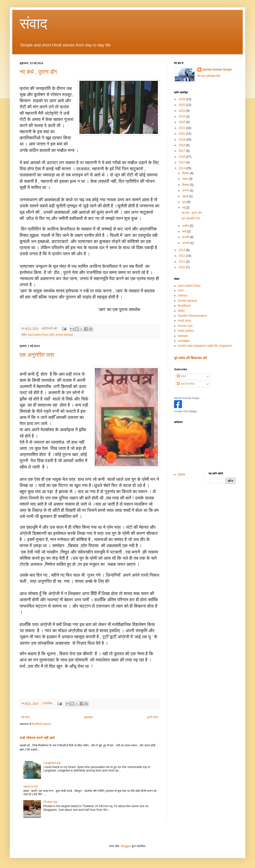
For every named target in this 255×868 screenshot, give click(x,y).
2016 (182, 157)
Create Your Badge (185, 411)
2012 (182, 256)
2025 (182, 105)
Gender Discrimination (192, 316)
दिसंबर (186, 173)
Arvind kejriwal (64, 335)
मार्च (185, 231)
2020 (182, 134)
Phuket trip (50, 802)
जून (185, 202)
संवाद (33, 24)
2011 (182, 262)
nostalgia (184, 341)
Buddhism (184, 306)
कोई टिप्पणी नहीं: (50, 328)
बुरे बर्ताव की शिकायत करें (191, 358)
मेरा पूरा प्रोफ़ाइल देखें (209, 76)
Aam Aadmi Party (38, 335)
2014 (182, 168)
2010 (182, 267)
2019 (182, 140)
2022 (182, 122)
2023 (182, 116)
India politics (186, 331)
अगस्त (186, 190)
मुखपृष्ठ (182, 474)
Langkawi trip (52, 763)
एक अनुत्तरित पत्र (37, 355)
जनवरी (186, 243)
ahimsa (183, 296)
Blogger (126, 846)
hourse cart (185, 326)
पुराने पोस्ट (153, 717)
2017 (182, 151)
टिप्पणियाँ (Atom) (42, 724)
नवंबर (185, 179)
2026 (182, 99)
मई (184, 208)
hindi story (185, 321)
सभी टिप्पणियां (186, 384)
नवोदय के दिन (31, 787)
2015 (182, 162)
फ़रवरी (186, 237)
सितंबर (186, 185)
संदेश (181, 376)
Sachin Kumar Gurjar (217, 70)
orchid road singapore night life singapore (205, 346)
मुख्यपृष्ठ (89, 717)
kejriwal (183, 336)
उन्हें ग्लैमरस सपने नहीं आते (37, 738)
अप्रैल (186, 226)
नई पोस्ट (25, 717)
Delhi (181, 311)
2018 (182, 145)
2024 (182, 111)
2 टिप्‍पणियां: (48, 703)
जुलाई (186, 196)
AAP (52, 335)
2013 (182, 250)
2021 (182, 128)
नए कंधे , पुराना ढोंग (38, 72)
